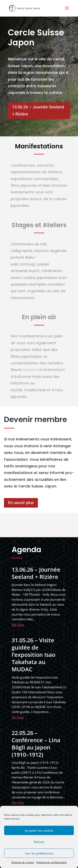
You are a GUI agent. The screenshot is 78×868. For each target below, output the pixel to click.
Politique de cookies (23, 862)
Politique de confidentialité (51, 862)
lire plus (18, 625)
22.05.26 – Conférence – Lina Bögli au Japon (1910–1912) (36, 744)
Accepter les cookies (39, 830)
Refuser (39, 842)
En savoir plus (21, 503)
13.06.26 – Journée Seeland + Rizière (38, 111)
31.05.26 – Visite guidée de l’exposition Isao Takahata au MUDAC (33, 655)
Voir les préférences (39, 853)
